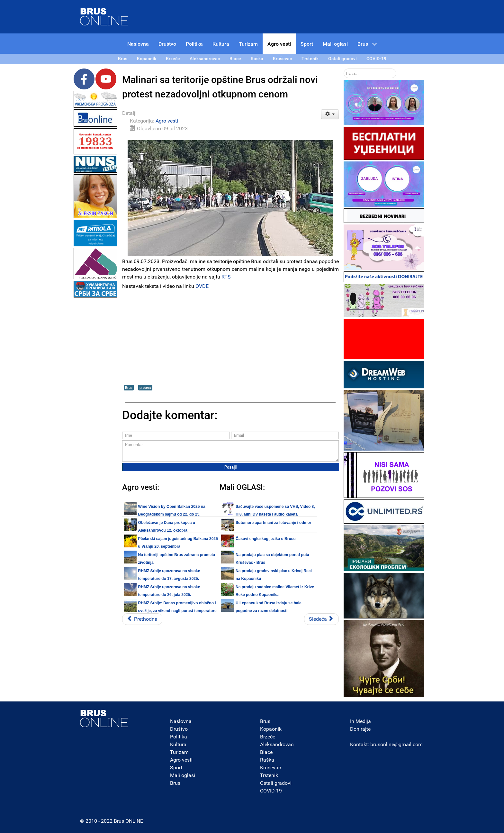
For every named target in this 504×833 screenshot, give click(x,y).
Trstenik (269, 775)
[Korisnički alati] (330, 114)
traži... (344, 69)
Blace (266, 752)
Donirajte (360, 729)
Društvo (179, 729)
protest (145, 387)
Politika (179, 737)
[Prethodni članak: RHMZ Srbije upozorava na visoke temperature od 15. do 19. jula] (142, 619)
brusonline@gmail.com (396, 744)
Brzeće (268, 737)
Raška (267, 760)
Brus (129, 387)
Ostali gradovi (276, 783)
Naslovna (181, 721)
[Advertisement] (95, 396)
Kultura (178, 744)
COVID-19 (271, 791)
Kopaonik (271, 729)
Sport (176, 768)
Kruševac (270, 768)
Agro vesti (167, 121)
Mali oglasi (183, 775)
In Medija (360, 721)
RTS (226, 277)
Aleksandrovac (277, 744)
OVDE (202, 286)
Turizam (179, 752)
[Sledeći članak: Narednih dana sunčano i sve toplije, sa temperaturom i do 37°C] (321, 619)
